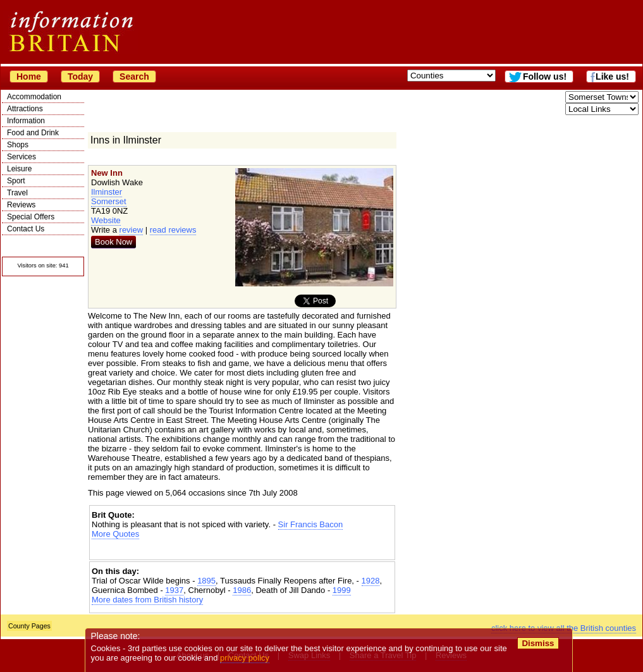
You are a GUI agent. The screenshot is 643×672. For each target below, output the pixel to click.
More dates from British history (147, 600)
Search (134, 76)
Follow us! (545, 76)
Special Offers (31, 217)
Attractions (25, 109)
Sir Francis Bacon (311, 524)
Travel (17, 193)
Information (26, 121)
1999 (342, 590)
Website (106, 220)
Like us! (612, 76)
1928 (371, 581)
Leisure (19, 169)
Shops (18, 145)
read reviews (173, 230)
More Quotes (115, 534)
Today (80, 76)
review (132, 230)
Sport (16, 181)
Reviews (21, 205)
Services (21, 157)
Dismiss (538, 643)
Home (29, 76)
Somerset (109, 201)
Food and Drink (33, 133)
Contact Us (26, 229)
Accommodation (34, 97)
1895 (206, 581)
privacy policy (245, 658)
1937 (174, 590)
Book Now (113, 242)
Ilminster (107, 192)
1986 (242, 590)
